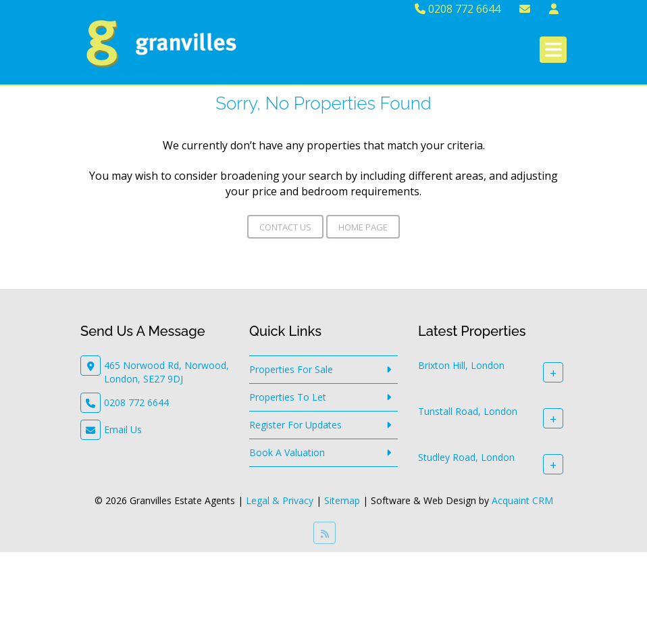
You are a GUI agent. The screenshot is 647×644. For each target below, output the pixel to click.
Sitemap (342, 500)
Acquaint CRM (522, 500)
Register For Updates (295, 425)
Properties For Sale (291, 369)
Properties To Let (288, 397)
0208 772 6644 (458, 9)
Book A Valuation (287, 452)
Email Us (123, 429)
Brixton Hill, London (461, 365)
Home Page (363, 227)
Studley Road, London (466, 457)
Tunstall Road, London (468, 411)
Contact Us (285, 227)
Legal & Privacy (280, 500)
